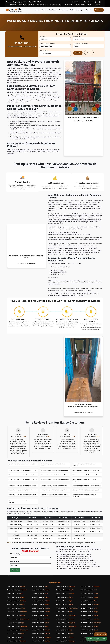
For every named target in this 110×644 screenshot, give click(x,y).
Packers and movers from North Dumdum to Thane (54, 490)
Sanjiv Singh (67, 434)
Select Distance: (15, 561)
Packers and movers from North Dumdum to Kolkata (23, 495)
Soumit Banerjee (43, 434)
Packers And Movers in (16, 586)
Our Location (63, 10)
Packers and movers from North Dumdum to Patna (54, 475)
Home (37, 10)
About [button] (43, 10)
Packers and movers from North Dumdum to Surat (86, 470)
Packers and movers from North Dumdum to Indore (86, 475)
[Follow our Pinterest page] (96, 2)
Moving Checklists (56, 5)
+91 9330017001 (35, 2)
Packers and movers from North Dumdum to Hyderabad (84, 480)
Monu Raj (18, 434)
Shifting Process (42, 5)
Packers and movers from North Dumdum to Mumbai (23, 479)
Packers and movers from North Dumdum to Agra (54, 486)
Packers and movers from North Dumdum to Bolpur (22, 486)
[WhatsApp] (96, 639)
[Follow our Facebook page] (81, 2)
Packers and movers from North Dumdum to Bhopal (23, 470)
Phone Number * (77, 36)
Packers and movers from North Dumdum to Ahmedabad (84, 496)
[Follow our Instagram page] (89, 2)
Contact (88, 10)
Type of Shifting (44, 50)
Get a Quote (99, 10)
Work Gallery (68, 5)
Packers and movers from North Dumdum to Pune (86, 490)
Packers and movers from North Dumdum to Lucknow (55, 479)
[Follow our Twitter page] (92, 2)
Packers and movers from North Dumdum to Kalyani (23, 490)
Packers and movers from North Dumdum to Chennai (87, 486)
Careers (97, 5)
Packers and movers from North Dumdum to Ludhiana (84, 465)
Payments (13, 5)
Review (72, 10)
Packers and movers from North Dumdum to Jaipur (22, 475)
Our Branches (50, 25)
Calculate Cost (15, 570)
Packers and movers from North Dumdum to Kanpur (55, 470)
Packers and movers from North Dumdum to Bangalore (52, 465)
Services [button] (52, 10)
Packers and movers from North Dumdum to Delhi (22, 464)
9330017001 (22, 43)
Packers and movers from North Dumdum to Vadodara (21, 502)
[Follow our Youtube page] (85, 2)
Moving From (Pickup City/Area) (48, 43)
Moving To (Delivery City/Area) (80, 43)
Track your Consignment (27, 5)
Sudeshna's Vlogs (92, 434)
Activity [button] (79, 10)
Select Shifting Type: (16, 554)
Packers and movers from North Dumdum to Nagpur (55, 495)
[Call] (100, 634)
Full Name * (43, 36)
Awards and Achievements (84, 5)
